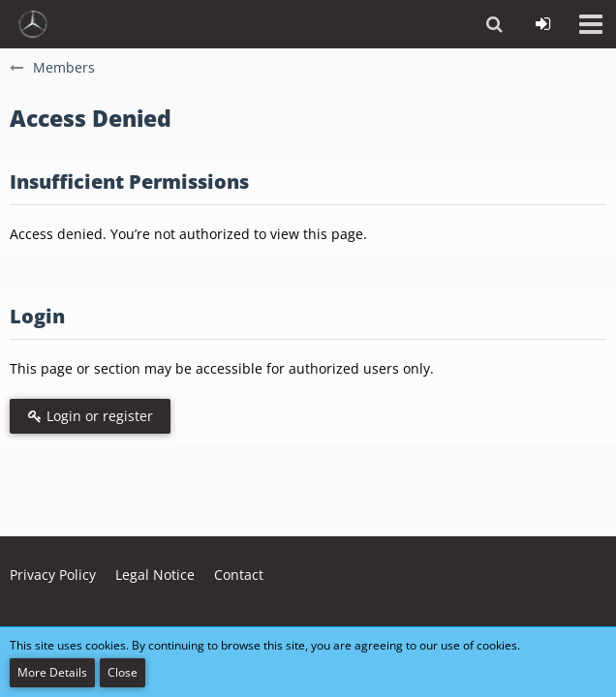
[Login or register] (542, 24)
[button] (591, 24)
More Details (52, 672)
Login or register (90, 416)
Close (123, 672)
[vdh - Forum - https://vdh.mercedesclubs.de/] (33, 24)
